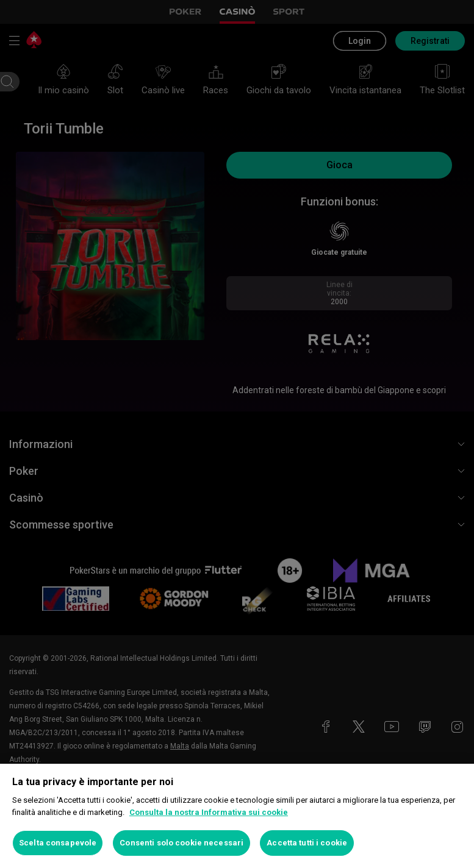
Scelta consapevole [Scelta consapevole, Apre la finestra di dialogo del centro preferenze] (58, 843)
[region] (237, 816)
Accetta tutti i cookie (307, 843)
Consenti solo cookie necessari (181, 843)
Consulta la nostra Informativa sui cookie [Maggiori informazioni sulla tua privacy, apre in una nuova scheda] (209, 812)
